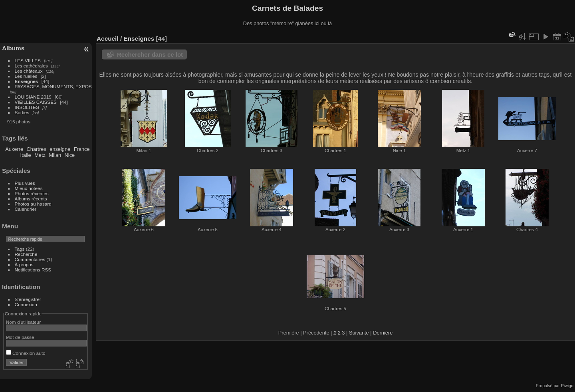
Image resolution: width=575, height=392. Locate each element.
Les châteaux (29, 71)
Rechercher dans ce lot (150, 54)
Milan (55, 155)
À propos (24, 264)
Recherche (26, 254)
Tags (20, 249)
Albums (13, 48)
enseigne (60, 149)
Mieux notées (29, 188)
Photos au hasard (33, 204)
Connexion (26, 304)
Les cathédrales (31, 66)
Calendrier (26, 209)
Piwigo (567, 386)
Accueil (108, 39)
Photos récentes (32, 193)
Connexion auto (26, 353)
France (82, 149)
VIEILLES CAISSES (36, 102)
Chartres (37, 149)
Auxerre (14, 149)
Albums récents (31, 199)
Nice (70, 155)
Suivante (359, 333)
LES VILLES (28, 60)
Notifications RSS (33, 270)
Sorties (22, 112)
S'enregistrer (28, 299)
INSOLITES (27, 107)
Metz (40, 155)
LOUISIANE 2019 (33, 97)
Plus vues (25, 183)
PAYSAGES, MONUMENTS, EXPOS (53, 86)
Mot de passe (20, 337)
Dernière (383, 333)
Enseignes (27, 81)
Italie (26, 155)
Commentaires (30, 259)
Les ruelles (26, 76)
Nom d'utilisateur (23, 322)
